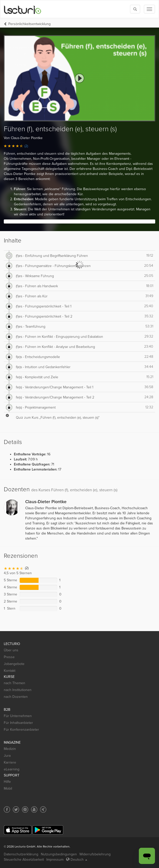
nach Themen (14, 683)
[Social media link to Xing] (43, 809)
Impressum (55, 860)
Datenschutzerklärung (21, 854)
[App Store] (18, 830)
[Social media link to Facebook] (7, 809)
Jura (7, 756)
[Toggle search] (135, 9)
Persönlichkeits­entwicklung (29, 24)
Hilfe (7, 782)
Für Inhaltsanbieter (18, 723)
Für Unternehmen (18, 716)
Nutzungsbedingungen (59, 854)
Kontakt (10, 671)
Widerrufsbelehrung (95, 854)
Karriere (10, 762)
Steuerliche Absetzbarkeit (24, 860)
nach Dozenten (16, 697)
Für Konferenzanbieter (21, 730)
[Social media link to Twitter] (16, 809)
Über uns (11, 650)
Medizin (10, 749)
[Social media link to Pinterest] (25, 809)
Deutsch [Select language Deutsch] (77, 860)
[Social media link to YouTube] (34, 809)
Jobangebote (14, 664)
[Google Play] (48, 830)
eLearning (12, 769)
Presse (9, 657)
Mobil (8, 788)
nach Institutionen (18, 690)
